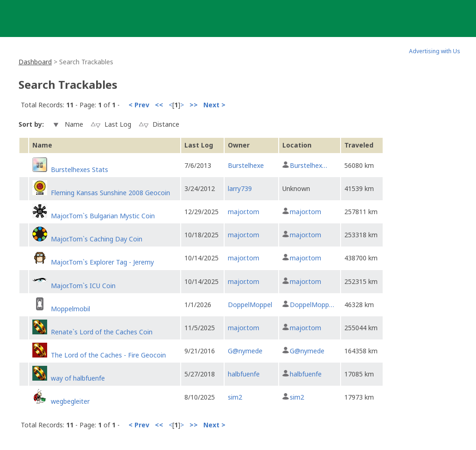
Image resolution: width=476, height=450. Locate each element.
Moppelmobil (70, 309)
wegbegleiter (70, 401)
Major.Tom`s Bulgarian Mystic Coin (103, 216)
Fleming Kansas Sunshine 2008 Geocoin (110, 193)
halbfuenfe (244, 374)
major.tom (244, 212)
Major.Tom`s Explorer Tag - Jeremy (102, 262)
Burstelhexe (246, 165)
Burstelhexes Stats (79, 170)
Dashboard (35, 62)
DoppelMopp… (312, 305)
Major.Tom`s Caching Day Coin (97, 239)
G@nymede (245, 351)
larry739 (240, 188)
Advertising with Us (435, 51)
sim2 (235, 397)
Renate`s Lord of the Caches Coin (102, 332)
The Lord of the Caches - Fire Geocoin (108, 355)
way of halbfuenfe (78, 378)
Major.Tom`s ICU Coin (83, 286)
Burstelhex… (308, 165)
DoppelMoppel (250, 305)
